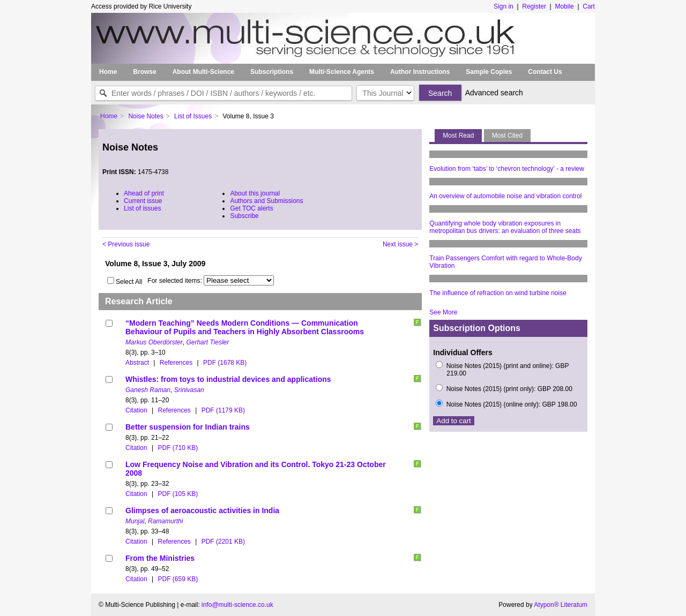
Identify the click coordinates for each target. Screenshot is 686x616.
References (176, 363)
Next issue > (400, 244)
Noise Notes (146, 116)
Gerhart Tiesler (207, 342)
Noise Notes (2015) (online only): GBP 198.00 (512, 404)
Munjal (135, 521)
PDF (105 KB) (178, 494)
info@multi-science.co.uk (237, 605)
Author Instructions (420, 72)
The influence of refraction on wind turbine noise (498, 293)
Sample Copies (489, 72)
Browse (144, 72)
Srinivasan (189, 390)
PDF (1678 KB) (225, 363)
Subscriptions (272, 72)
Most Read (458, 136)
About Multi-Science (203, 72)
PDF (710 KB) (178, 448)
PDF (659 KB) (178, 579)
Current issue (143, 201)
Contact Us (545, 72)
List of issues (142, 208)
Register (534, 6)
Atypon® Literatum (561, 605)
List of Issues (193, 116)
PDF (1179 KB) (223, 410)
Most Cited (507, 136)
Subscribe (244, 216)
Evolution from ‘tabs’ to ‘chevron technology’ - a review (507, 169)
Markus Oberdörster (154, 342)
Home (108, 72)
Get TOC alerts (251, 208)
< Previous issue (126, 244)
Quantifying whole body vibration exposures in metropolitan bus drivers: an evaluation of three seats (505, 227)
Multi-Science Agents (342, 72)
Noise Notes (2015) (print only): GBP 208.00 (509, 389)
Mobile (564, 6)
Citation (136, 410)
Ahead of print (144, 193)
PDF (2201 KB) (223, 542)
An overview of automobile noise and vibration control (505, 196)
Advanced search (494, 93)
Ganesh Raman (148, 390)
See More (443, 312)
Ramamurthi (165, 521)
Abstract (137, 363)
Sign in (504, 6)
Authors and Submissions (266, 201)
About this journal (255, 193)
